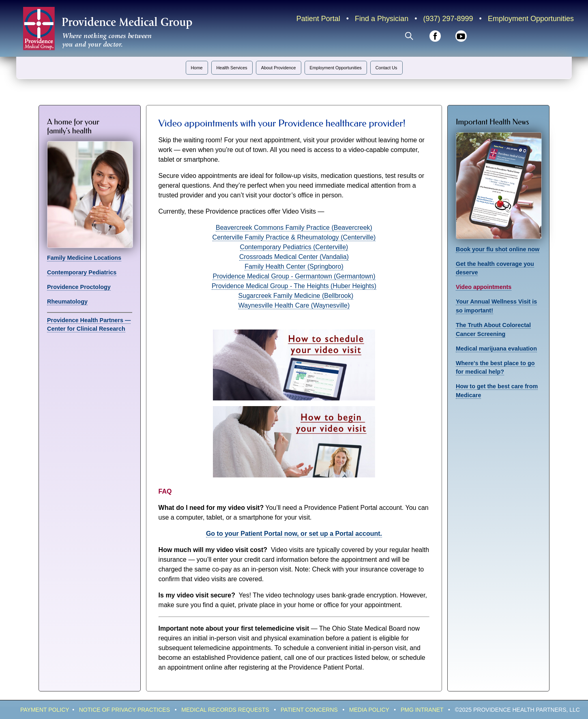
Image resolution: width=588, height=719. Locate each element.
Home (197, 68)
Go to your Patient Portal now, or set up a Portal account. (294, 534)
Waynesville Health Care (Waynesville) (294, 305)
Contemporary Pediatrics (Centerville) (294, 247)
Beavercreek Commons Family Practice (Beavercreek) (294, 228)
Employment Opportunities (531, 19)
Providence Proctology (79, 287)
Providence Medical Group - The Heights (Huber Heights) (294, 286)
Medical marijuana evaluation (496, 349)
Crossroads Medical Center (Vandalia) (294, 257)
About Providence (279, 68)
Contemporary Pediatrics (82, 272)
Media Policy (369, 710)
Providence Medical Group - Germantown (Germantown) (294, 276)
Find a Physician (382, 19)
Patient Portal (318, 19)
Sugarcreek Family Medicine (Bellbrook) (296, 296)
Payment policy (45, 710)
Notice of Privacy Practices (124, 710)
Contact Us (386, 68)
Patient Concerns (309, 710)
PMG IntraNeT (422, 710)
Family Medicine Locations (84, 258)
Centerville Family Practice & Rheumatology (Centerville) (294, 237)
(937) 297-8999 (448, 19)
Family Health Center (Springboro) (294, 266)
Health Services (232, 68)
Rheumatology (67, 302)
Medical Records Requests (225, 710)
